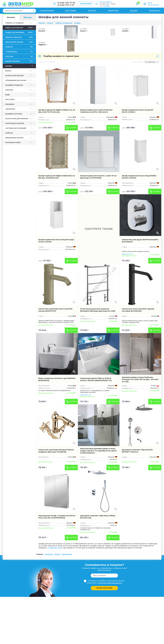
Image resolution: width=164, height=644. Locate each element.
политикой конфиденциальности (110, 583)
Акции (134, 11)
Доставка (71, 11)
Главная (42, 23)
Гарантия (113, 11)
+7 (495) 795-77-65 (54, 548)
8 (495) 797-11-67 (66, 5)
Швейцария (67, 554)
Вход (150, 3)
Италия (57, 554)
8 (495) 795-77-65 (66, 3)
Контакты (154, 11)
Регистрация (153, 5)
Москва (107, 6)
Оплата (92, 11)
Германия (49, 554)
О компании (47, 11)
